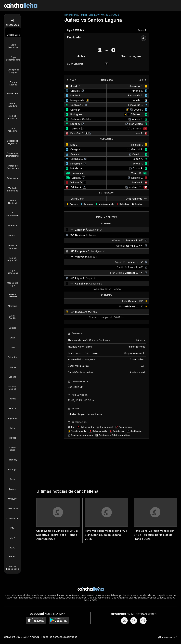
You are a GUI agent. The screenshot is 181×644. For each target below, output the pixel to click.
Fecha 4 (142, 30)
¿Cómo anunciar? (167, 637)
